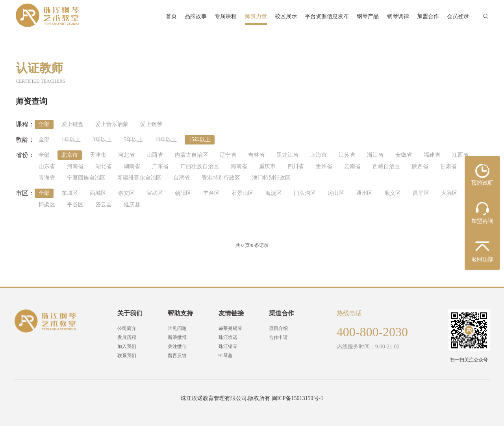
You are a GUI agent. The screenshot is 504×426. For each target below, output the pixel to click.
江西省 (460, 155)
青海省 (47, 178)
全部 (44, 124)
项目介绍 (278, 328)
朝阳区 (183, 193)
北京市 (70, 155)
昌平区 (421, 193)
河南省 (75, 166)
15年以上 (200, 140)
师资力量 (256, 16)
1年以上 (71, 140)
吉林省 (256, 155)
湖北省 (104, 166)
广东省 (160, 166)
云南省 (352, 166)
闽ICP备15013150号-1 (297, 398)
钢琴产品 (368, 16)
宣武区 (155, 193)
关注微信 (177, 346)
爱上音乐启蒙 (112, 124)
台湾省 (182, 178)
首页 (171, 16)
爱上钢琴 (151, 124)
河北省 (126, 155)
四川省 (296, 166)
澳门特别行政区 (271, 178)
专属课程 (226, 16)
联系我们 (127, 356)
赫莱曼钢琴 (230, 328)
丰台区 (211, 193)
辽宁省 (228, 155)
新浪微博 (177, 337)
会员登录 (458, 16)
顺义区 (393, 193)
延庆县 (132, 205)
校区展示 (286, 16)
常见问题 (177, 328)
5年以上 (133, 140)
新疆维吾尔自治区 (139, 178)
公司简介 (127, 328)
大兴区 (449, 193)
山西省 (155, 155)
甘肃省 (448, 166)
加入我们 (127, 346)
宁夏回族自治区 (86, 178)
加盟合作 (428, 16)
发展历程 (127, 337)
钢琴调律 (398, 16)
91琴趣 (226, 356)
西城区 (98, 193)
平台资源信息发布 (327, 16)
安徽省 (404, 155)
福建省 (432, 155)
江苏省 (347, 155)
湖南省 (132, 166)
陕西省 (420, 166)
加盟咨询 (482, 221)
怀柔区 (47, 205)
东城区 (70, 193)
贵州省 (324, 166)
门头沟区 (305, 193)
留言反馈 (177, 356)
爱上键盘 (72, 124)
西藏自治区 (386, 166)
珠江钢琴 (228, 346)
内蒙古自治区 (191, 155)
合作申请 (278, 337)
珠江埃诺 (228, 337)
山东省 (47, 166)
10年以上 (166, 140)
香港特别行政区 (221, 178)
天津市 (98, 155)
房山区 (336, 193)
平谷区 (75, 205)
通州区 (364, 193)
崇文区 (126, 193)
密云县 (104, 205)
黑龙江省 (287, 155)
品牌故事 (196, 16)
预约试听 (482, 183)
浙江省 (375, 155)
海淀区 (274, 193)
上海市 (319, 155)
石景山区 (243, 193)
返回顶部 (482, 259)
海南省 (239, 166)
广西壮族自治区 (200, 166)
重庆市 (267, 166)
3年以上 (102, 140)
